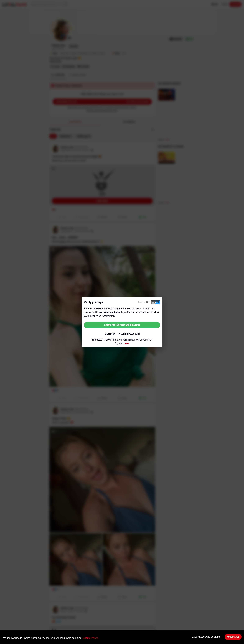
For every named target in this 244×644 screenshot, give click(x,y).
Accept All (233, 637)
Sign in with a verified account (122, 334)
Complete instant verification (122, 325)
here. (127, 343)
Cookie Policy (90, 638)
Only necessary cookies (206, 637)
